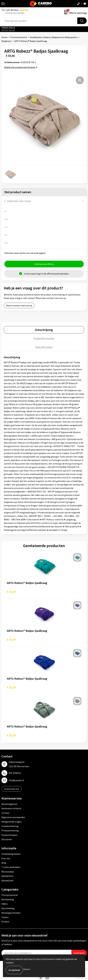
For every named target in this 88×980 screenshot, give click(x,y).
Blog (4, 863)
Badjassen (6, 41)
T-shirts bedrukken (11, 867)
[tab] (44, 330)
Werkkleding (8, 899)
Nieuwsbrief (7, 881)
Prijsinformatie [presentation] (44, 338)
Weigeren (27, 969)
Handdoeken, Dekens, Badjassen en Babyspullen (54, 37)
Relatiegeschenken (11, 913)
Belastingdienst (9, 804)
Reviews (15, 10)
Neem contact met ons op (19, 305)
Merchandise (8, 872)
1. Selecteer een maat (18, 201)
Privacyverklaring (10, 830)
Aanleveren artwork (11, 808)
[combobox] (39, 21)
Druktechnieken (9, 835)
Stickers (5, 922)
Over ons (6, 858)
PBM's (5, 904)
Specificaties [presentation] (44, 347)
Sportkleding (8, 908)
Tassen (5, 917)
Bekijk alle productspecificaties (21, 67)
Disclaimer (7, 839)
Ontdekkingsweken (11, 854)
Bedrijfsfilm (7, 876)
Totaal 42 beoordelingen (15, 13)
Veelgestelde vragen (12, 822)
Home (5, 37)
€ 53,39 (11, 592)
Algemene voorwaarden (13, 817)
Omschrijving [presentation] (44, 330)
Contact (6, 813)
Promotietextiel (19, 37)
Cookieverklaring (10, 826)
